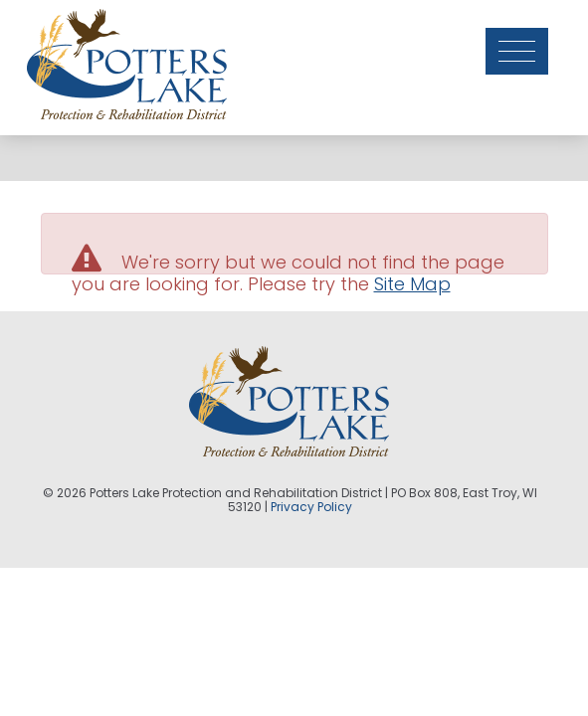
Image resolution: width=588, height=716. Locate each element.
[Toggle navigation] (524, 37)
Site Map (412, 284)
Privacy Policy (311, 507)
